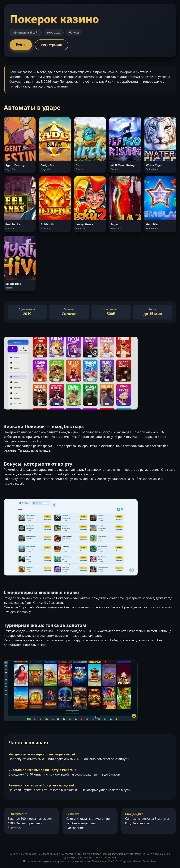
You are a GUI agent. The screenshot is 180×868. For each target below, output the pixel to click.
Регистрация (52, 45)
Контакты (110, 857)
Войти (21, 44)
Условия (97, 857)
